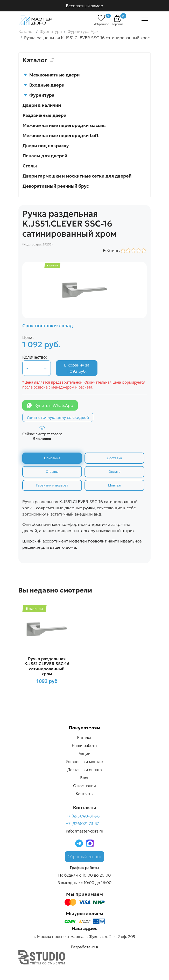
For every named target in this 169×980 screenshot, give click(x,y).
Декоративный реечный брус (56, 186)
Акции (84, 754)
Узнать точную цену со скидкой (58, 417)
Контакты (84, 794)
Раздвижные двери (44, 115)
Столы (30, 166)
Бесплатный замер (84, 6)
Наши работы (84, 746)
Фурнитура (39, 95)
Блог (84, 778)
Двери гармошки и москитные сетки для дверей (77, 176)
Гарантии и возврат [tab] (52, 485)
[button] (117, 18)
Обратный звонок (84, 857)
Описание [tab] (52, 458)
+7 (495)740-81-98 (83, 816)
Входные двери (44, 85)
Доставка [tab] (115, 458)
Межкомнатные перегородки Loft (61, 136)
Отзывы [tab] (52, 471)
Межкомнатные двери (52, 75)
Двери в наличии (42, 105)
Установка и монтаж (85, 762)
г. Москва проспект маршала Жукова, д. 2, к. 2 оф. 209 (84, 937)
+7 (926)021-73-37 (82, 824)
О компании (84, 786)
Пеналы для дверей (45, 156)
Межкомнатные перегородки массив (64, 125)
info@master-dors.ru (84, 831)
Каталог (85, 738)
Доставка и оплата (84, 770)
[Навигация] (145, 20)
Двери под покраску (46, 146)
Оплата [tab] (115, 471)
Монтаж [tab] (114, 485)
